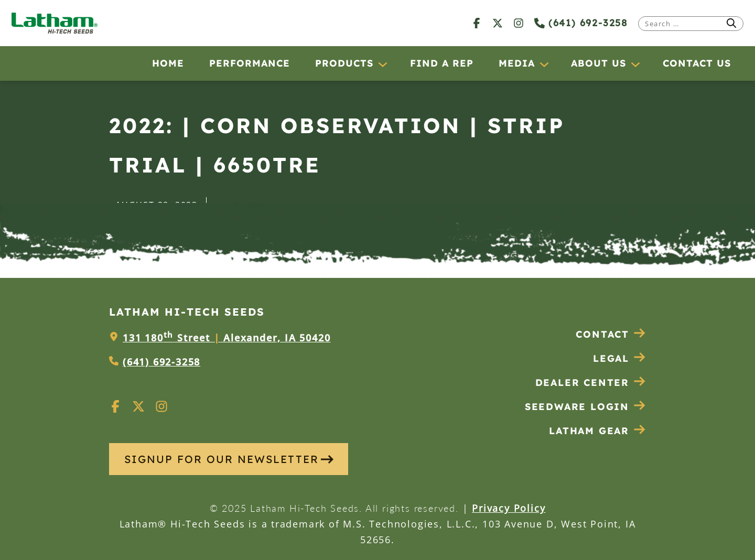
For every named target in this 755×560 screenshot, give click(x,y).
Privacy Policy (509, 508)
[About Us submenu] (635, 64)
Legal (619, 358)
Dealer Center (591, 383)
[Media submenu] (544, 64)
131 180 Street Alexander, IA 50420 (226, 338)
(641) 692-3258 (581, 23)
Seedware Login (585, 407)
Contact (611, 334)
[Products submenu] (382, 64)
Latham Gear (589, 431)
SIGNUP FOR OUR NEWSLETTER (229, 459)
